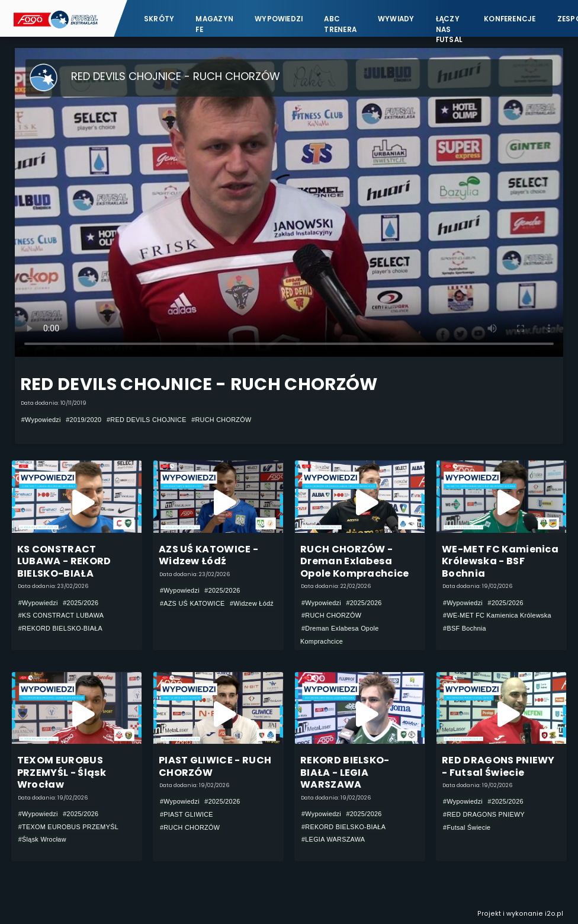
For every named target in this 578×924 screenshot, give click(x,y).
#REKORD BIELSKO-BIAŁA (60, 628)
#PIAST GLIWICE (187, 814)
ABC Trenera (340, 24)
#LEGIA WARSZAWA (333, 839)
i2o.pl (554, 914)
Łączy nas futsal (449, 24)
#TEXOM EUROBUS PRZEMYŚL (68, 827)
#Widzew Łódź (252, 603)
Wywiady (396, 19)
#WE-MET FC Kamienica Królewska (497, 615)
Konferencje (510, 19)
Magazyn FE (214, 24)
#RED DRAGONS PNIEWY (484, 814)
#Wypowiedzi (41, 420)
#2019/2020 (84, 420)
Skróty (159, 19)
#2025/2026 (81, 603)
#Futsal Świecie (467, 827)
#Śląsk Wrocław (42, 839)
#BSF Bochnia (465, 628)
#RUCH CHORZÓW (221, 420)
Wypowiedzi (279, 19)
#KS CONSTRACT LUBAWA (61, 615)
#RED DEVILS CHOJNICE (147, 420)
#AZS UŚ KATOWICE (192, 603)
